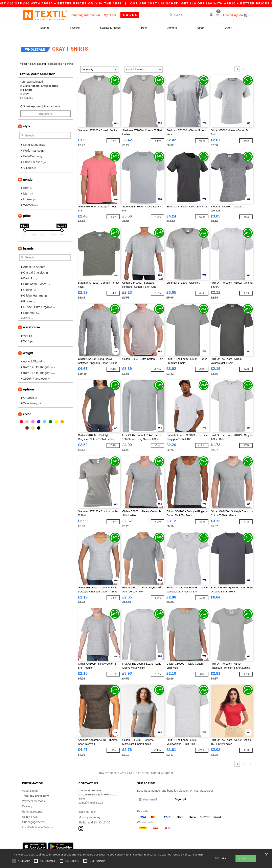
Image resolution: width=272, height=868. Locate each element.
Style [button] (27, 120)
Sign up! (180, 793)
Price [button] (27, 210)
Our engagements (33, 816)
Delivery (27, 800)
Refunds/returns (32, 806)
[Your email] (155, 793)
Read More (198, 855)
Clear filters (45, 108)
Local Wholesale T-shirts (37, 821)
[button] (212, 15)
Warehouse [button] (31, 321)
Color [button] (27, 408)
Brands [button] (28, 242)
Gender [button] (28, 173)
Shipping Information (86, 15)
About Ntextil (30, 785)
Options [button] (29, 383)
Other (228, 28)
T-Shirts (75, 28)
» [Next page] (250, 63)
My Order (110, 15)
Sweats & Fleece (110, 28)
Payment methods (33, 795)
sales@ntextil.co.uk (91, 797)
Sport (201, 28)
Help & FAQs (30, 811)
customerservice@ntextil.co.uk (98, 789)
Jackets (172, 28)
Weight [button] (28, 347)
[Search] (187, 15)
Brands (45, 28)
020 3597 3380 (88, 806)
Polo (144, 28)
